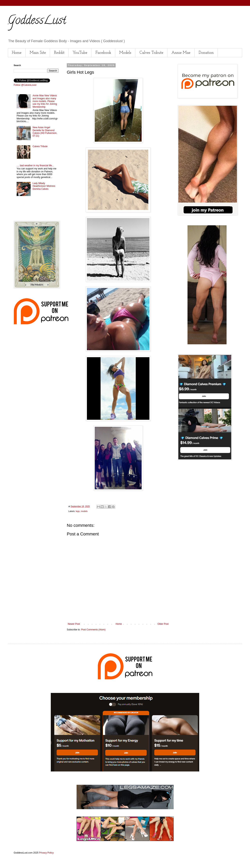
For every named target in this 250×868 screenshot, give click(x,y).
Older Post (163, 624)
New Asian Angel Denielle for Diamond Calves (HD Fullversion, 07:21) (45, 132)
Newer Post (74, 624)
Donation (206, 53)
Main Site (38, 53)
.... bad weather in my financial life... (35, 166)
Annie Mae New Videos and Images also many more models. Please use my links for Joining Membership (45, 101)
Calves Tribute (151, 53)
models (84, 511)
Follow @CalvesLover (25, 85)
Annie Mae (181, 53)
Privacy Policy (46, 853)
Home (17, 53)
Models (125, 53)
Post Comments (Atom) (93, 630)
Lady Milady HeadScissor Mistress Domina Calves (44, 186)
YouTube (80, 53)
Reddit (59, 53)
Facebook (103, 53)
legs (78, 511)
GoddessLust (37, 21)
